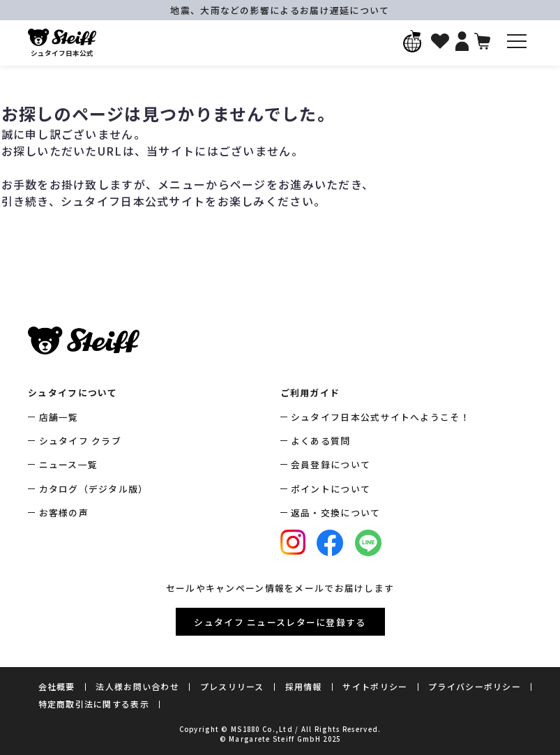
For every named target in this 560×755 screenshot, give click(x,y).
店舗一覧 (59, 417)
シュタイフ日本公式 (62, 43)
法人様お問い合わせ (137, 686)
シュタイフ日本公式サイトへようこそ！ (380, 417)
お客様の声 (64, 513)
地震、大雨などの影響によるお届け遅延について (280, 10)
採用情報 (304, 686)
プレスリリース (232, 686)
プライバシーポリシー (475, 686)
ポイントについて (331, 489)
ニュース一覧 (69, 464)
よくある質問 (321, 441)
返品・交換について (336, 513)
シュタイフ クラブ (81, 441)
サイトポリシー (375, 686)
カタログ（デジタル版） (94, 489)
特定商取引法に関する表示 (94, 704)
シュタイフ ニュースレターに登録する (280, 622)
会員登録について (331, 464)
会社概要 (57, 686)
